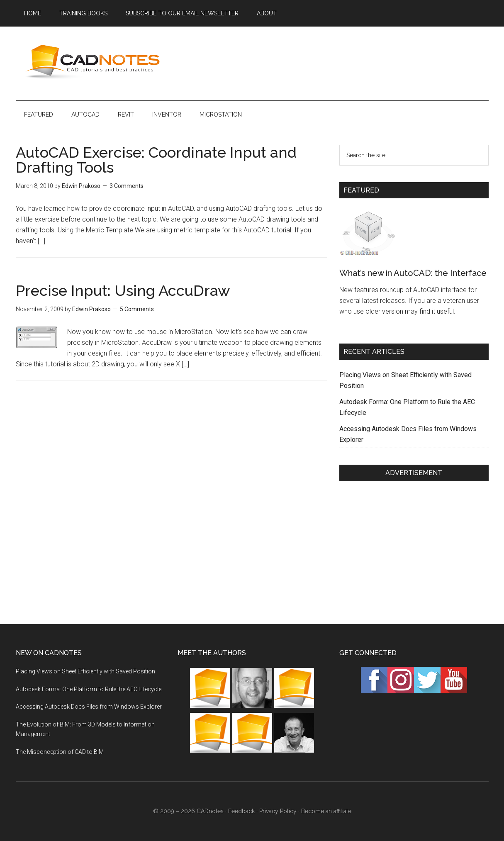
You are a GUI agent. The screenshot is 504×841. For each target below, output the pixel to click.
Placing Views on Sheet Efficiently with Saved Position (85, 671)
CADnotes (95, 62)
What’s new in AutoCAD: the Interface (413, 273)
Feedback (241, 811)
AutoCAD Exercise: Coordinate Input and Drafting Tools (156, 160)
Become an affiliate (326, 811)
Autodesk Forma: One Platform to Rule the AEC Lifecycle (89, 689)
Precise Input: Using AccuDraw (123, 290)
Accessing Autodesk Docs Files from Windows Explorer (89, 707)
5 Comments (137, 309)
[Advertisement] (338, 62)
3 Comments (127, 186)
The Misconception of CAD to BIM (60, 752)
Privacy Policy (278, 811)
